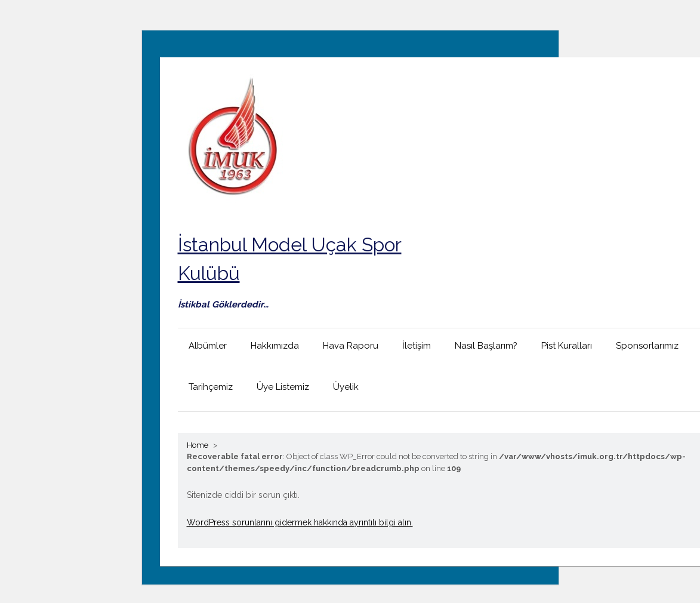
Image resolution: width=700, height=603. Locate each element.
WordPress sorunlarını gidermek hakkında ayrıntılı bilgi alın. (300, 522)
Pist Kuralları (567, 346)
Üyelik (346, 387)
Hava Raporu (351, 346)
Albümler (208, 346)
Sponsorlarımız (647, 346)
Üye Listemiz (283, 387)
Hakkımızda (275, 346)
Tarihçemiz (211, 387)
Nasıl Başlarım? (486, 346)
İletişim (417, 346)
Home (198, 445)
